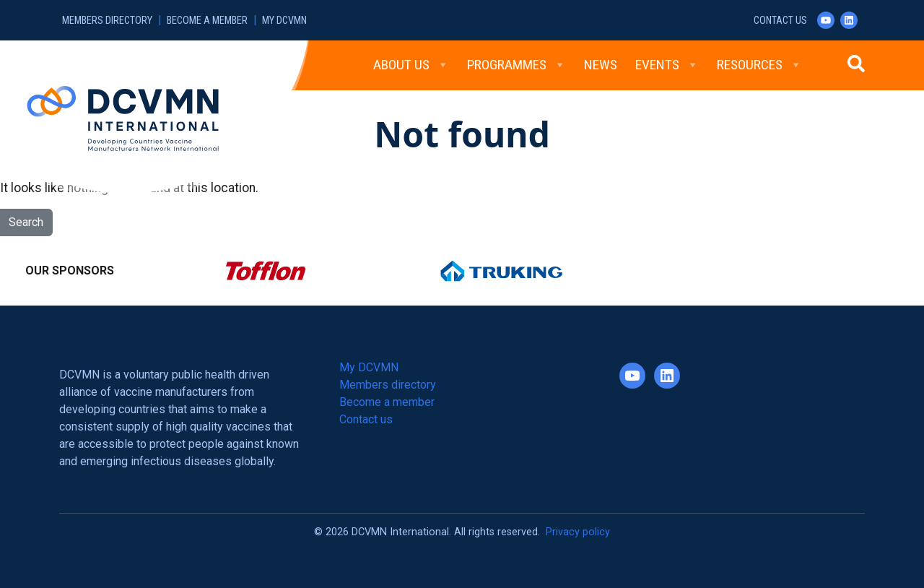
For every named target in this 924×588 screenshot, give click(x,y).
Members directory (107, 21)
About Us (411, 65)
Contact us (780, 21)
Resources (759, 65)
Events (667, 65)
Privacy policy (578, 532)
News (601, 65)
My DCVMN (284, 21)
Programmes (517, 65)
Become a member (207, 21)
